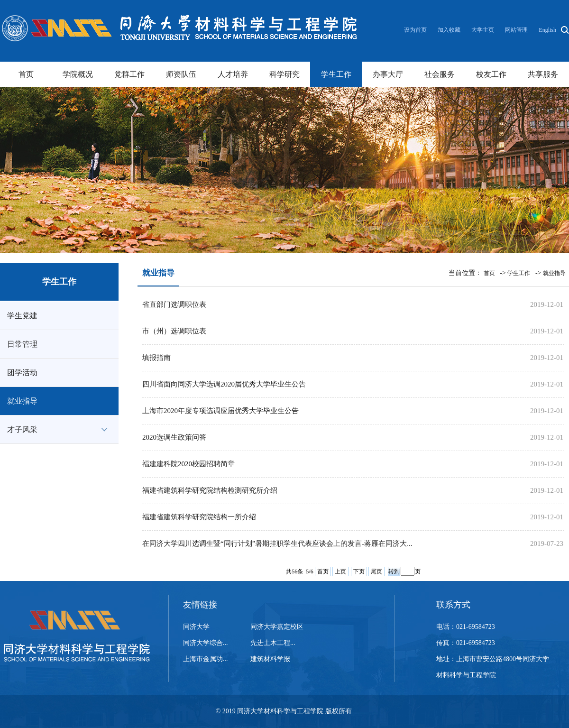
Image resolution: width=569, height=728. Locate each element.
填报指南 (156, 358)
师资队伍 (181, 74)
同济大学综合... (206, 643)
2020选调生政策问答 (174, 437)
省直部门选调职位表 (174, 304)
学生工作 (336, 74)
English (547, 30)
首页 (26, 74)
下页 (359, 571)
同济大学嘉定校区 (277, 627)
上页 (340, 571)
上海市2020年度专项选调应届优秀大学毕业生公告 (220, 411)
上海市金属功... (206, 659)
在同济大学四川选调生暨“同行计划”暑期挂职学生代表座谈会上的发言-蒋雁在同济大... (277, 544)
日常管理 (22, 344)
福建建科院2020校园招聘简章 (188, 464)
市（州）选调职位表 (174, 331)
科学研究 (284, 74)
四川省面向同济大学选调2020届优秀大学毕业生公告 (224, 384)
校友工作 (491, 74)
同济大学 (196, 627)
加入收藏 (450, 30)
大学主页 (483, 30)
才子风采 (22, 429)
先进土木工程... (273, 643)
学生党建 (22, 316)
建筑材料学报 (270, 659)
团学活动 (22, 373)
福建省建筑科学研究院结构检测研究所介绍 (210, 490)
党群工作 (129, 74)
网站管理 (516, 30)
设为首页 (416, 30)
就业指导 (22, 401)
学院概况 (78, 74)
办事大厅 (388, 74)
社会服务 (440, 74)
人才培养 (233, 74)
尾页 (376, 571)
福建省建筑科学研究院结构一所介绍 (199, 517)
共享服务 (543, 74)
